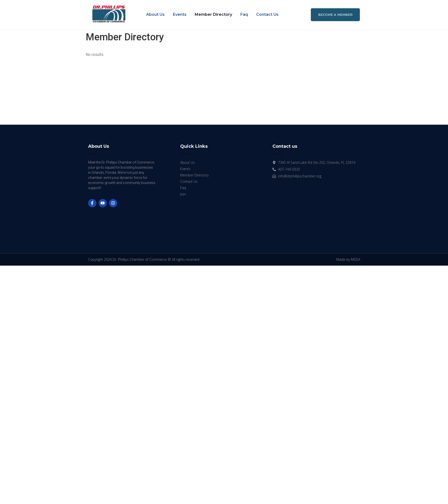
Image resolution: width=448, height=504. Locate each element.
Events (180, 14)
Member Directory (213, 14)
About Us (155, 14)
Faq (244, 14)
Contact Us (267, 14)
